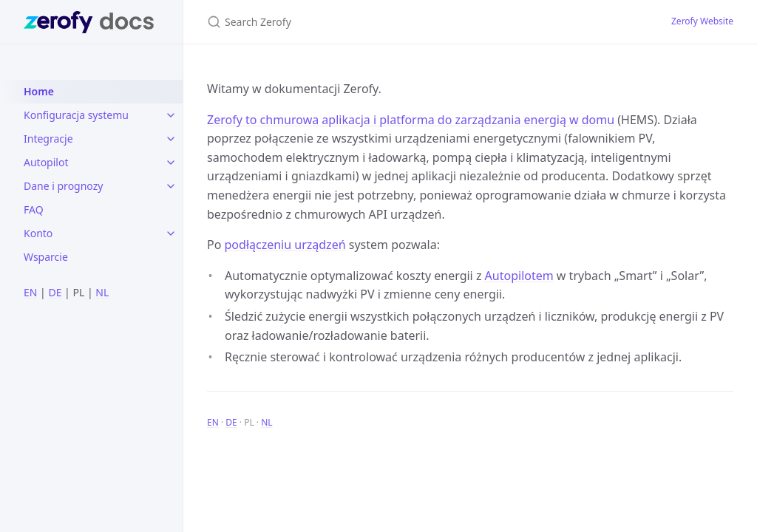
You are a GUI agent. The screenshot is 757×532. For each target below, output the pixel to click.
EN (30, 292)
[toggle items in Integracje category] (171, 139)
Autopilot (46, 162)
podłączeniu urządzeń (285, 245)
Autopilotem (519, 276)
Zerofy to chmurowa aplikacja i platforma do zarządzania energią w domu (411, 120)
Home (39, 91)
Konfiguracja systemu (76, 115)
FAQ (34, 209)
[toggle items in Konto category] (171, 233)
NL (102, 292)
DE (55, 292)
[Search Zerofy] (381, 22)
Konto (38, 233)
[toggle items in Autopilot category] (171, 163)
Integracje (48, 139)
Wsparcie (46, 257)
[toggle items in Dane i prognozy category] (171, 186)
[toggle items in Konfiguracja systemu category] (171, 115)
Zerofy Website (702, 21)
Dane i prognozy (63, 186)
